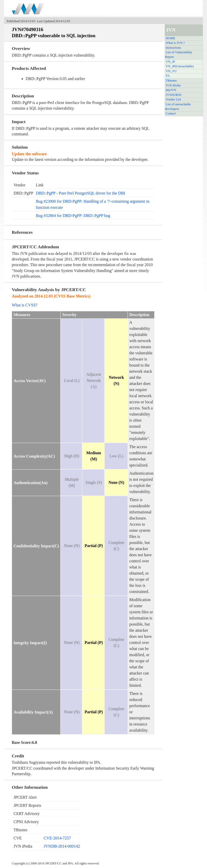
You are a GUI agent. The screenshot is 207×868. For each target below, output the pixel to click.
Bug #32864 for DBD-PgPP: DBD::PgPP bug (73, 216)
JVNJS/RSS (174, 95)
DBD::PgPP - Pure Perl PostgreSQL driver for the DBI (81, 193)
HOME (171, 38)
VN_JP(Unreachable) (180, 66)
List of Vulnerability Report (179, 55)
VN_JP (170, 62)
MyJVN (171, 90)
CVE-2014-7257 (57, 838)
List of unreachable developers (178, 107)
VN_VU (171, 71)
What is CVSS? (24, 305)
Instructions (173, 48)
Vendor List (173, 99)
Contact (171, 113)
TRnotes (171, 81)
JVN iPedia (173, 85)
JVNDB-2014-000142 (62, 846)
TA (168, 76)
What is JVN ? (175, 43)
